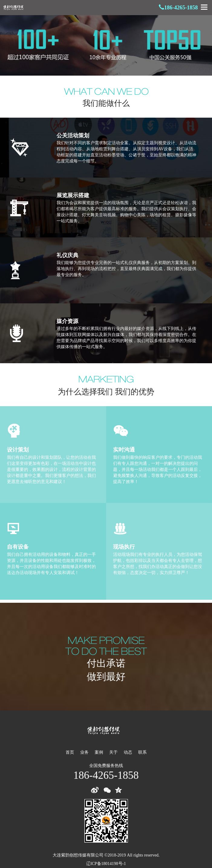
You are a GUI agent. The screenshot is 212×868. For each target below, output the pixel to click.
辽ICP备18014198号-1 (106, 864)
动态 (128, 752)
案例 (99, 752)
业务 (84, 752)
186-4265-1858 (181, 8)
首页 (70, 752)
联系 (142, 752)
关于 (113, 752)
